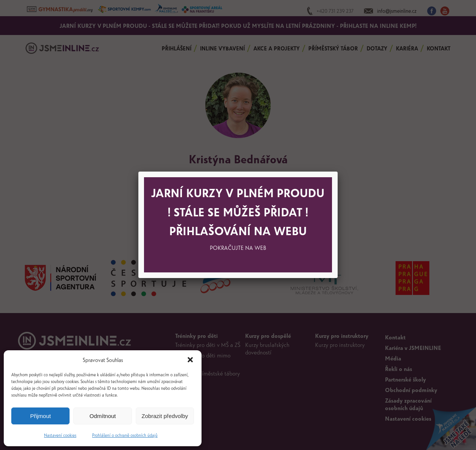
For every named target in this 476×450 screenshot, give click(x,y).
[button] (190, 360)
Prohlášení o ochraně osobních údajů (125, 435)
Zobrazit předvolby (165, 416)
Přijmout (40, 416)
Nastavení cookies (60, 435)
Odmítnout (103, 416)
